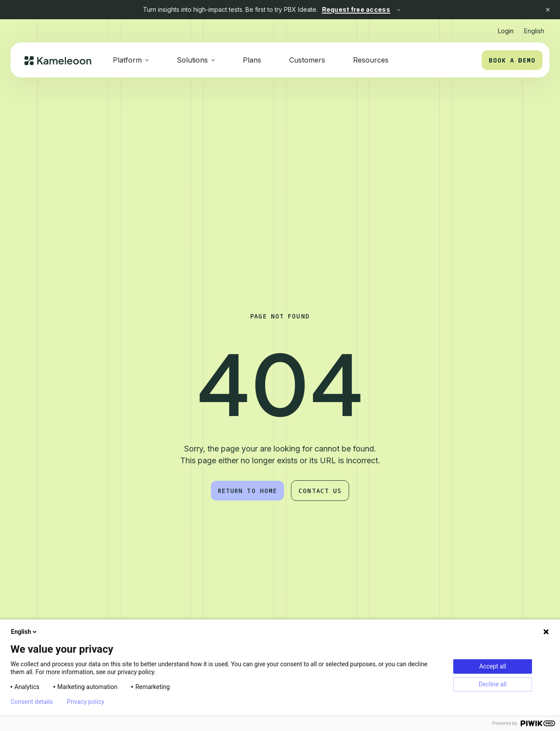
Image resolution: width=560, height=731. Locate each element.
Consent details (32, 702)
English (24, 632)
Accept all (493, 666)
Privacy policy (86, 702)
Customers (307, 60)
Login (506, 31)
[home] (58, 60)
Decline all (493, 684)
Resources (371, 60)
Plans (252, 60)
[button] (534, 27)
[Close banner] (548, 10)
